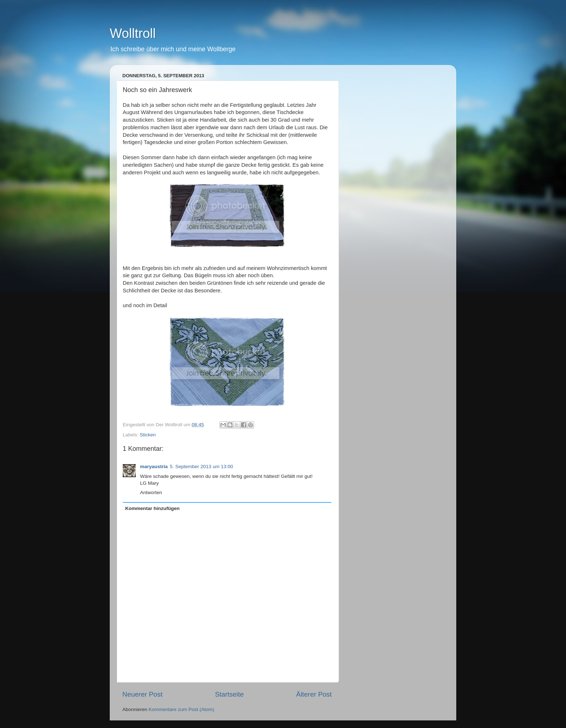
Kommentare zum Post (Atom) (182, 709)
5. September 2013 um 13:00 (202, 467)
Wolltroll (133, 33)
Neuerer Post (142, 694)
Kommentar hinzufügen (153, 508)
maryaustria (154, 467)
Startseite (229, 694)
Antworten (151, 492)
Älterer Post (314, 694)
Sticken (148, 435)
